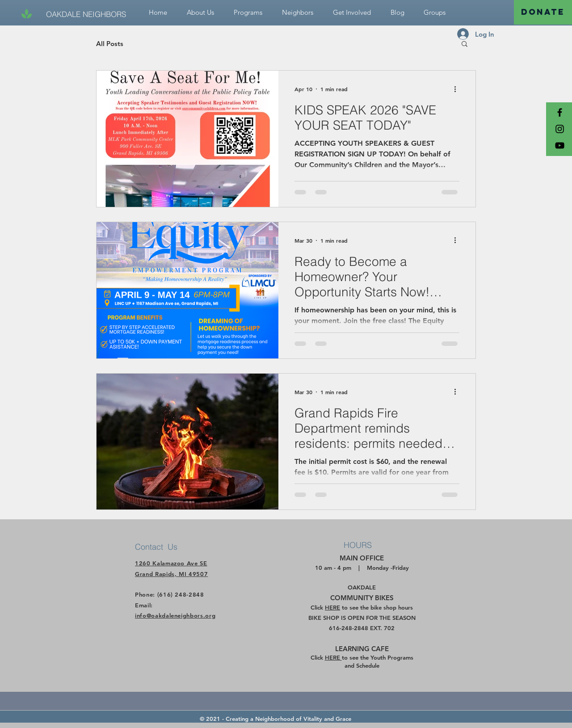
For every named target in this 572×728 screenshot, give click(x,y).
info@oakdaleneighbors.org (175, 615)
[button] (352, 13)
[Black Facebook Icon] (560, 112)
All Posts (110, 44)
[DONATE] (543, 12)
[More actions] (458, 89)
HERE (332, 607)
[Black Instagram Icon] (560, 129)
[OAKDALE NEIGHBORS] (86, 14)
